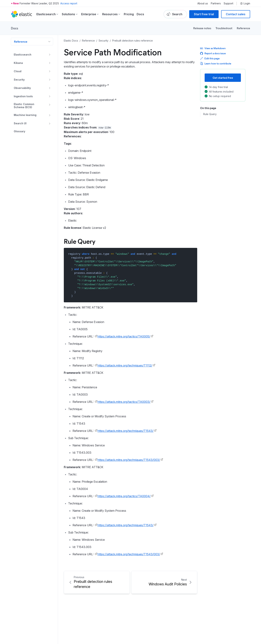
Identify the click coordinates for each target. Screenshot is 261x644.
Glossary (19, 131)
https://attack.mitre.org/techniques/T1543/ (126, 431)
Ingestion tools (23, 96)
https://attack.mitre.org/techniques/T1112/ (125, 365)
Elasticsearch (23, 55)
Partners (216, 3)
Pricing (129, 14)
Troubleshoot (224, 28)
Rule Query (210, 114)
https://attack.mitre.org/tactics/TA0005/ (124, 336)
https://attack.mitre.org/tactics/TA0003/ (124, 402)
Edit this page (210, 58)
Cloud (18, 71)
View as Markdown (213, 48)
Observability (22, 88)
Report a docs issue (213, 53)
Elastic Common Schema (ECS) (24, 106)
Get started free (223, 78)
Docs (140, 14)
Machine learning (25, 115)
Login (245, 3)
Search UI (20, 123)
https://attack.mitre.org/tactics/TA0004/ (124, 496)
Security (19, 80)
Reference (243, 28)
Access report (69, 3)
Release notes (202, 28)
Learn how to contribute (216, 63)
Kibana (18, 63)
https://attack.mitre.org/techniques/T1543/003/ (129, 460)
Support (228, 3)
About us (203, 3)
